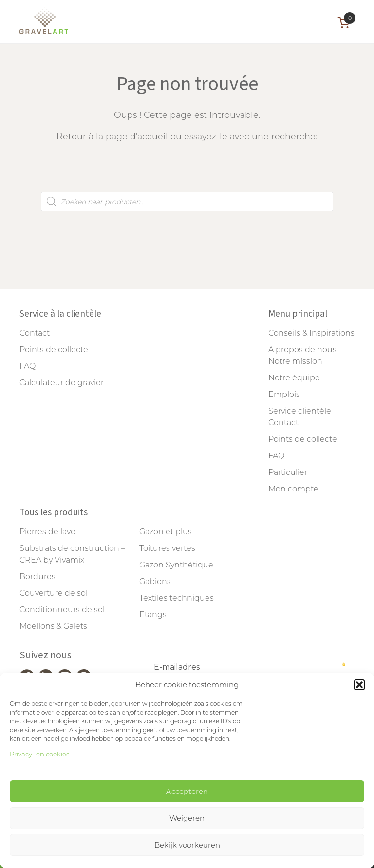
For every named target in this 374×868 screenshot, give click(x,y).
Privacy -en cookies (39, 754)
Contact (35, 333)
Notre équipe (294, 378)
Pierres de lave (47, 532)
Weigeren (187, 818)
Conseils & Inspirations (311, 333)
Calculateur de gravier (62, 383)
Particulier (288, 472)
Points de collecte (54, 349)
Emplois (284, 394)
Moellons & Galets (53, 626)
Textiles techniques (177, 598)
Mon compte (293, 489)
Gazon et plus (166, 532)
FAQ (28, 366)
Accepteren (187, 791)
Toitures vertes (167, 548)
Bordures (37, 576)
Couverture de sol (54, 593)
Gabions (155, 581)
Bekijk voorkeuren (187, 845)
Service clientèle (300, 411)
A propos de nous (302, 349)
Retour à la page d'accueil (113, 136)
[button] (359, 685)
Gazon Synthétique (176, 565)
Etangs (153, 614)
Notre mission (295, 361)
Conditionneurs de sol (62, 610)
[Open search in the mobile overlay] (187, 202)
